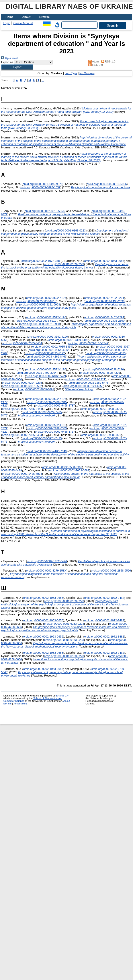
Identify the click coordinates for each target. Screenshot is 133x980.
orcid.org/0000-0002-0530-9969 (62, 467)
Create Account (23, 23)
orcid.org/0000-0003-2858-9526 (111, 571)
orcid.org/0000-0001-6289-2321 (85, 379)
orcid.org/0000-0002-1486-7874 (22, 474)
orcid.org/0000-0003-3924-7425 (42, 412)
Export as (7, 62)
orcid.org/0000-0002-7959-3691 (34, 389)
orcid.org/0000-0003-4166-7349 (88, 343)
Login (7, 23)
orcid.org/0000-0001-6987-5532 (22, 386)
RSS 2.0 (95, 65)
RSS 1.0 (108, 61)
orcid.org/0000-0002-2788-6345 (47, 402)
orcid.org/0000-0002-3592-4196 (46, 298)
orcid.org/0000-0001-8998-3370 (101, 409)
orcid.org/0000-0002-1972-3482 (41, 261)
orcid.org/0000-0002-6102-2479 (46, 376)
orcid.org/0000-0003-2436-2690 (105, 301)
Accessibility (21, 704)
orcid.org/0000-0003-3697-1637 (40, 187)
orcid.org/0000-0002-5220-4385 (106, 353)
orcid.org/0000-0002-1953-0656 (104, 261)
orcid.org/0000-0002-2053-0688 (69, 470)
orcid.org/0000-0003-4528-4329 (100, 373)
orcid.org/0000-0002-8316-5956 (107, 184)
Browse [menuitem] (45, 17)
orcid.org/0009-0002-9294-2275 (22, 383)
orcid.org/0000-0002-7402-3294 (104, 298)
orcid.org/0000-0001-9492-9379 (43, 184)
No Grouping (87, 73)
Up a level (9, 58)
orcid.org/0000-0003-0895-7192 (45, 353)
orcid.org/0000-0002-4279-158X (46, 571)
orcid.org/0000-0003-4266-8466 (47, 357)
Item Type (71, 73)
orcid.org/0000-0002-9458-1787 (55, 405)
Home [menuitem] (10, 17)
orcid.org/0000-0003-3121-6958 (40, 304)
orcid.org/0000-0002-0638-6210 (36, 301)
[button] (17, 67)
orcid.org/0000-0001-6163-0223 (66, 230)
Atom (93, 61)
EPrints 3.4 (62, 696)
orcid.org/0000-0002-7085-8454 (22, 343)
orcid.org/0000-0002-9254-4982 (49, 350)
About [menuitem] (26, 17)
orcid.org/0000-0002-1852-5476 (89, 383)
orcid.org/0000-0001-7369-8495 (68, 340)
